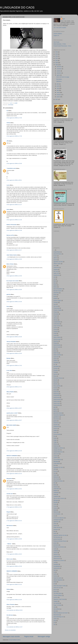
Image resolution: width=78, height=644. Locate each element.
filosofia (55, 380)
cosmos (56, 328)
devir (55, 349)
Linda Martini (57, 463)
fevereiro (59, 95)
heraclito (56, 425)
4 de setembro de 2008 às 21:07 (14, 627)
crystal (55, 335)
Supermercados (57, 578)
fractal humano (57, 399)
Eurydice (56, 370)
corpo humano (57, 326)
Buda (55, 297)
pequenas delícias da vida (60, 535)
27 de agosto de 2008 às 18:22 (14, 554)
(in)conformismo (58, 254)
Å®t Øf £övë (10, 615)
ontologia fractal (57, 520)
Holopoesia (56, 427)
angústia (56, 269)
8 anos (55, 256)
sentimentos (57, 568)
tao (54, 584)
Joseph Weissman (58, 452)
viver (55, 611)
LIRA (55, 469)
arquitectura (57, 275)
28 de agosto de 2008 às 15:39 (14, 566)
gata (55, 407)
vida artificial (57, 609)
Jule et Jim (56, 454)
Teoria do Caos (57, 588)
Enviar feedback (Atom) (15, 640)
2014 (57, 52)
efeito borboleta (57, 355)
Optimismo (59, 81)
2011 (57, 58)
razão (55, 549)
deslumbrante (57, 345)
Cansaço (56, 302)
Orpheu (55, 526)
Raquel (8, 512)
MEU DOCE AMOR (11, 425)
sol (54, 572)
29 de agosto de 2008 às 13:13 (14, 584)
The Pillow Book (58, 593)
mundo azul (10, 494)
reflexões (56, 555)
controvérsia (57, 324)
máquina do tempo (58, 481)
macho (55, 475)
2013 (57, 54)
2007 (57, 99)
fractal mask (57, 401)
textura (55, 592)
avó (55, 279)
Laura (8, 185)
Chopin (55, 316)
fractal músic (57, 403)
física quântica (57, 386)
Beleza (55, 287)
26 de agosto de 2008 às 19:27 (14, 420)
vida (55, 607)
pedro (55, 533)
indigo (55, 440)
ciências (56, 320)
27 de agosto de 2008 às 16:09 (14, 539)
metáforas (56, 496)
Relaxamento (57, 559)
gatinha (55, 411)
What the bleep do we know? (61, 613)
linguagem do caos (58, 467)
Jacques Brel (57, 450)
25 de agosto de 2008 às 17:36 (14, 136)
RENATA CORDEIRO (12, 456)
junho (58, 86)
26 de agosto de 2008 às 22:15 (14, 474)
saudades (56, 564)
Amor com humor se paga (63, 77)
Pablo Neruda (57, 527)
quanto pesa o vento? (12, 413)
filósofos (56, 384)
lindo (55, 465)
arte (55, 277)
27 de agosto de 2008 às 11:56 (14, 507)
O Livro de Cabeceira (59, 518)
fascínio (56, 374)
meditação (56, 493)
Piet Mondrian (57, 537)
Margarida (9, 479)
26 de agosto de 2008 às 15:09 (14, 290)
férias (55, 376)
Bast (55, 283)
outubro (59, 71)
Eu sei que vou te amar (13, 281)
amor (55, 266)
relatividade (56, 557)
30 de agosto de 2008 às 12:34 (14, 600)
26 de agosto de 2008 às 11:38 (14, 230)
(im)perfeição (57, 252)
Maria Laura (10, 559)
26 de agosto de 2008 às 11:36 (14, 220)
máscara (56, 487)
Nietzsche (56, 512)
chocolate (56, 314)
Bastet (55, 285)
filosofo (55, 382)
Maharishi (56, 477)
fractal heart (57, 397)
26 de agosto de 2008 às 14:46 (14, 276)
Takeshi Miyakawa (58, 580)
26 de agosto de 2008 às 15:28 (14, 302)
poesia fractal (57, 539)
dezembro (59, 67)
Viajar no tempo (57, 605)
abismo (55, 258)
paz (55, 531)
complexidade (57, 322)
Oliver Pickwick (11, 604)
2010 (57, 61)
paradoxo (56, 529)
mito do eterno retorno (59, 498)
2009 (57, 63)
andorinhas (56, 267)
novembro (59, 69)
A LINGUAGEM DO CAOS (17, 7)
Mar (55, 483)
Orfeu (55, 524)
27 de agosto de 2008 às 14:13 (14, 521)
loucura (55, 471)
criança (55, 330)
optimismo (56, 522)
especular (56, 357)
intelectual (56, 446)
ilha (54, 436)
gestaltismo (56, 417)
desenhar (56, 341)
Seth (55, 570)
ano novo (56, 271)
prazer (55, 543)
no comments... (57, 514)
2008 (57, 65)
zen (55, 625)
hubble (55, 430)
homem (55, 428)
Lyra (64, 19)
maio (58, 88)
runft (55, 562)
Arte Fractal (56, 42)
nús (55, 516)
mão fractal (56, 479)
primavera (56, 545)
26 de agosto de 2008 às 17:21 (14, 387)
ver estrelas (56, 603)
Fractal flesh (57, 395)
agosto (58, 75)
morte (55, 504)
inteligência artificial (58, 448)
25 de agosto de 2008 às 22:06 (14, 163)
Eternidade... (60, 79)
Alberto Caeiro (57, 264)
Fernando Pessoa (58, 378)
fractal (55, 390)
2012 (57, 56)
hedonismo (56, 423)
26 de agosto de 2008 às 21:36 (14, 451)
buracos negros (57, 300)
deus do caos (57, 347)
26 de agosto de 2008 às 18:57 (14, 408)
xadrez (55, 619)
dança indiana (57, 337)
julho (58, 84)
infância (56, 444)
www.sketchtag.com (58, 617)
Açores (55, 260)
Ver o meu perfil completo (60, 28)
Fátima (8, 589)
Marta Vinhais (10, 264)
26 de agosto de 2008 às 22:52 (14, 489)
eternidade (11, 105)
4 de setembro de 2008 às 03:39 (14, 610)
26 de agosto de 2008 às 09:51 (14, 180)
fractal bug (56, 394)
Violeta (8, 123)
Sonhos (55, 576)
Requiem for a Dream (59, 560)
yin (54, 623)
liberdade (56, 461)
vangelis (56, 601)
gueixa (55, 421)
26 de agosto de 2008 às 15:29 (14, 337)
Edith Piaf (56, 353)
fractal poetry (57, 405)
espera (55, 359)
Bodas (55, 295)
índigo (55, 442)
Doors (55, 351)
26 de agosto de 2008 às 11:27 (14, 205)
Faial (55, 372)
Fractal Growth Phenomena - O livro (62, 46)
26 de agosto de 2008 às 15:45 (14, 353)
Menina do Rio (10, 235)
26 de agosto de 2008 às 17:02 (14, 365)
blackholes (56, 293)
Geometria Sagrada (58, 415)
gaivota (8, 294)
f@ (7, 111)
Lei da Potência (57, 460)
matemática (56, 489)
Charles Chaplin (58, 310)
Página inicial (29, 637)
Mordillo (56, 502)
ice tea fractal (57, 434)
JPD (8, 141)
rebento (55, 553)
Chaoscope (56, 308)
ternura (55, 590)
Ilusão (55, 438)
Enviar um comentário (10, 630)
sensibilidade (57, 566)
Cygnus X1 (56, 35)
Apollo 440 (56, 273)
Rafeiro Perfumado (11, 225)
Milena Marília (10, 392)
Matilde (55, 491)
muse (55, 506)
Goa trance (56, 419)
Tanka (55, 582)
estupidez (56, 363)
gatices (55, 409)
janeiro (58, 97)
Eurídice (56, 368)
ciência (55, 318)
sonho (55, 574)
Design (55, 343)
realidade (56, 551)
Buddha (56, 299)
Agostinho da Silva (58, 262)
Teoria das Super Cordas (60, 586)
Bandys (9, 358)
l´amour (55, 456)
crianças (56, 332)
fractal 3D (56, 392)
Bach (55, 281)
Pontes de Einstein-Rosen (60, 541)
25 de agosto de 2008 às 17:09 (14, 118)
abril (58, 90)
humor (55, 432)
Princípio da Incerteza (59, 547)
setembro (59, 73)
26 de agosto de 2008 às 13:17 (14, 250)
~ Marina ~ (9, 544)
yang (55, 621)
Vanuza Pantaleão (11, 342)
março (58, 92)
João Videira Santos (12, 255)
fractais (55, 388)
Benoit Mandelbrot (58, 289)
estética (56, 361)
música (55, 508)
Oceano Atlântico (58, 34)
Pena (8, 306)
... (54, 250)
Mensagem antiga (44, 637)
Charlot (55, 312)
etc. (55, 364)
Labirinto (56, 458)
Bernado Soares (58, 291)
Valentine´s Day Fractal (59, 599)
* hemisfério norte (11, 168)
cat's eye (56, 306)
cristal (55, 333)
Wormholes (56, 615)
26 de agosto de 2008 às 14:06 (14, 259)
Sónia (8, 209)
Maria (55, 485)
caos (55, 304)
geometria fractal (58, 413)
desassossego (57, 339)
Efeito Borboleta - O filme (60, 44)
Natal (55, 510)
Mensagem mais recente (11, 637)
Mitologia (56, 500)
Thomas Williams (58, 595)
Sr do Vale (9, 370)
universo (56, 597)
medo (55, 494)
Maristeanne (10, 526)
